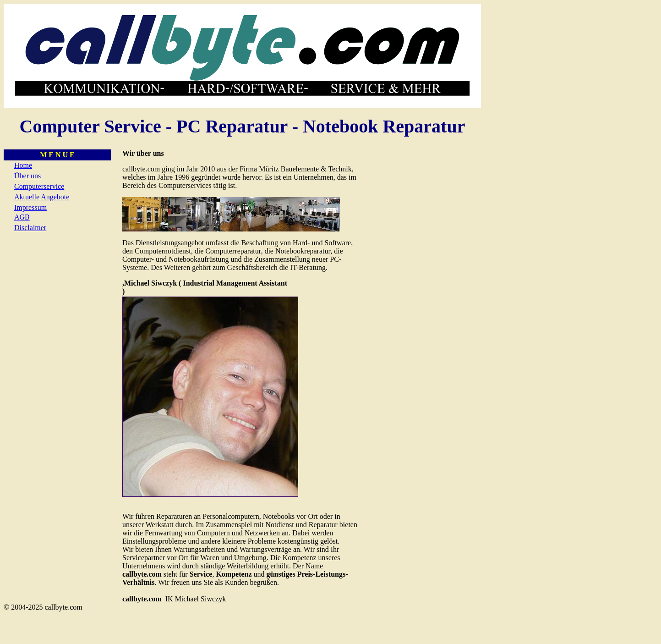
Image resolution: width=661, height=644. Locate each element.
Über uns (27, 176)
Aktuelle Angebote (42, 197)
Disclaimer (30, 228)
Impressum (30, 207)
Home (23, 165)
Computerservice (39, 186)
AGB (22, 217)
